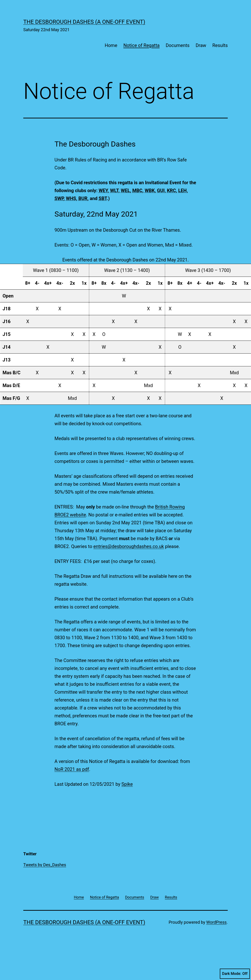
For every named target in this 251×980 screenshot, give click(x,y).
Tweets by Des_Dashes (45, 865)
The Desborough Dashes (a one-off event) (84, 22)
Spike (127, 784)
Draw (201, 45)
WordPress (216, 922)
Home (111, 45)
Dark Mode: (235, 974)
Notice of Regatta (141, 45)
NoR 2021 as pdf (72, 769)
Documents (178, 45)
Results (220, 45)
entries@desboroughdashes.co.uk (129, 546)
